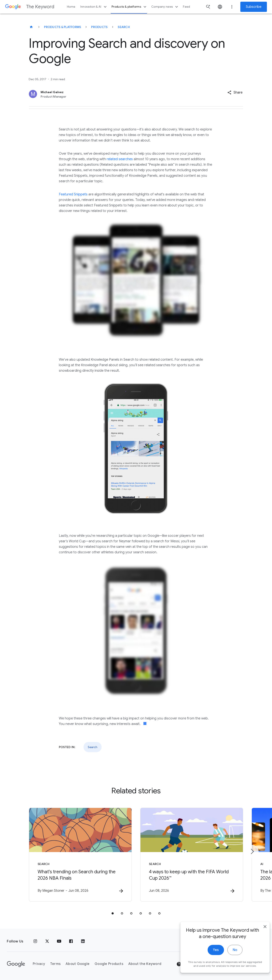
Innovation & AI (94, 7)
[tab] (113, 913)
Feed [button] (186, 7)
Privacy (39, 964)
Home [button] (71, 7)
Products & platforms (130, 7)
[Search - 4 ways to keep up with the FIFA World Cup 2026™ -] (192, 855)
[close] (259, 941)
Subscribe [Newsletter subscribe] (254, 7)
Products (99, 27)
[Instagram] (35, 941)
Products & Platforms (62, 27)
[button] (235, 93)
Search (124, 27)
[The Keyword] (31, 27)
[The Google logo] (16, 964)
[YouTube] (59, 941)
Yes (210, 965)
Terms (55, 964)
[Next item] (252, 851)
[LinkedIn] (83, 941)
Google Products (109, 964)
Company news (165, 7)
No (229, 965)
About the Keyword (145, 964)
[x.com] (47, 941)
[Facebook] (71, 941)
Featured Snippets (73, 194)
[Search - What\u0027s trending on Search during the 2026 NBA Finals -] (80, 855)
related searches (120, 159)
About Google (78, 964)
